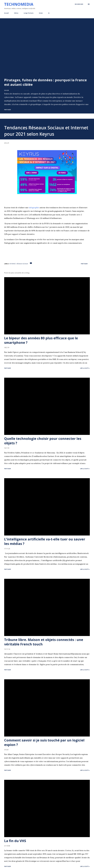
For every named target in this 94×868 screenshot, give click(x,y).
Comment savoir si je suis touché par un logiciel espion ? (44, 742)
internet (13, 264)
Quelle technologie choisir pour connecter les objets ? (43, 441)
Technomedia (19, 4)
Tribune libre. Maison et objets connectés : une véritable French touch (44, 642)
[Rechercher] (79, 4)
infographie (34, 208)
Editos (16, 13)
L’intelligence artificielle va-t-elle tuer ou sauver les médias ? (45, 541)
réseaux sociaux (22, 264)
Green (41, 13)
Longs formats (29, 13)
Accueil (6, 13)
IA (49, 13)
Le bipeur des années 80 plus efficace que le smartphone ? (41, 340)
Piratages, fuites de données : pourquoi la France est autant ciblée (45, 82)
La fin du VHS (15, 841)
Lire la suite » (85, 368)
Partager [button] (8, 110)
